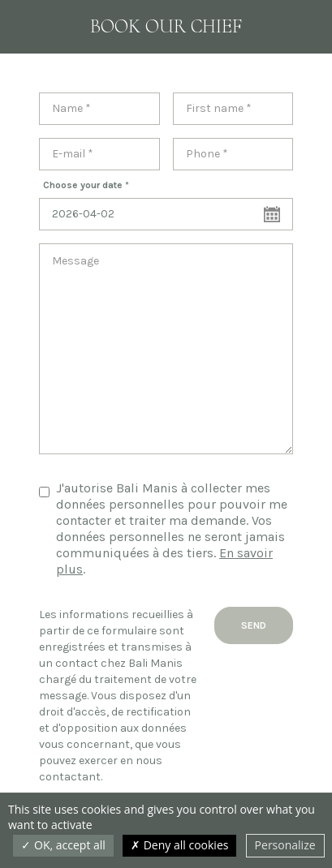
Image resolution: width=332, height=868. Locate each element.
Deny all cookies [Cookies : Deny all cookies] (179, 845)
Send (254, 625)
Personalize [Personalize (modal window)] (285, 845)
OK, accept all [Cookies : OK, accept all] (63, 845)
